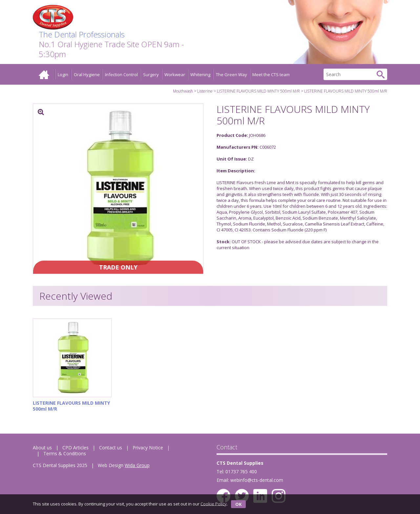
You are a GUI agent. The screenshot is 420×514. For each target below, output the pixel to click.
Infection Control (121, 75)
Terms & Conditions (65, 453)
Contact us (111, 448)
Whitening (200, 75)
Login (63, 75)
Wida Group (137, 465)
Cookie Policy (214, 503)
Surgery (151, 75)
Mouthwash (183, 91)
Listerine (205, 91)
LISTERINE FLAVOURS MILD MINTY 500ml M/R (258, 91)
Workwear (175, 75)
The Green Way (231, 75)
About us (42, 448)
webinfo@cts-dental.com (257, 480)
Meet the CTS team (271, 75)
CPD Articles (75, 448)
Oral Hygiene (87, 75)
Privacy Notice (148, 448)
